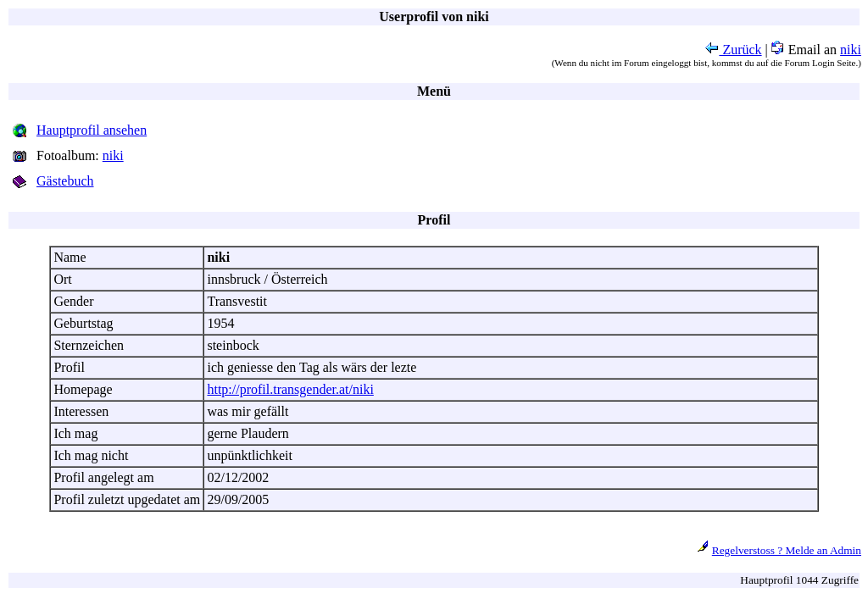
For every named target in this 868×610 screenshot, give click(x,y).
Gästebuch (65, 181)
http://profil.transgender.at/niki (290, 389)
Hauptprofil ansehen (92, 130)
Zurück (733, 50)
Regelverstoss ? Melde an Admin (787, 550)
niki (851, 50)
